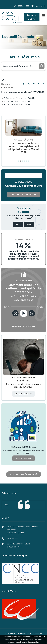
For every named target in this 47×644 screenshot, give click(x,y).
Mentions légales (24, 633)
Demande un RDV (32, 17)
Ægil (7, 505)
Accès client (38, 6)
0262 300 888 (21, 6)
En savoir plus (33, 642)
